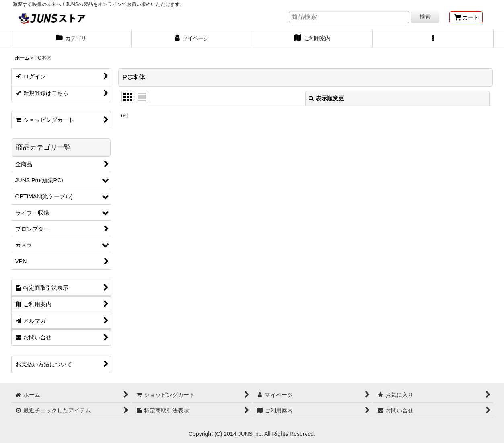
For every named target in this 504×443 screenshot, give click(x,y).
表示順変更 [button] (326, 98)
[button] (433, 39)
